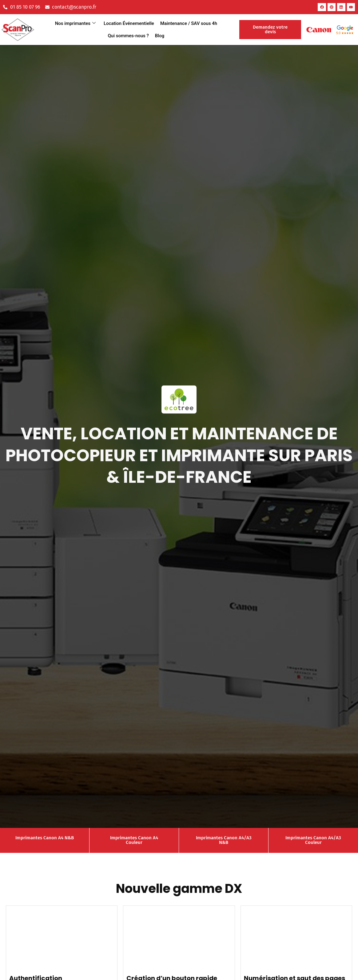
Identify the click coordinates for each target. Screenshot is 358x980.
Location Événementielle (129, 23)
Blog (160, 36)
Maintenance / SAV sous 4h (189, 23)
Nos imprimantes (75, 23)
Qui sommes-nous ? (128, 36)
